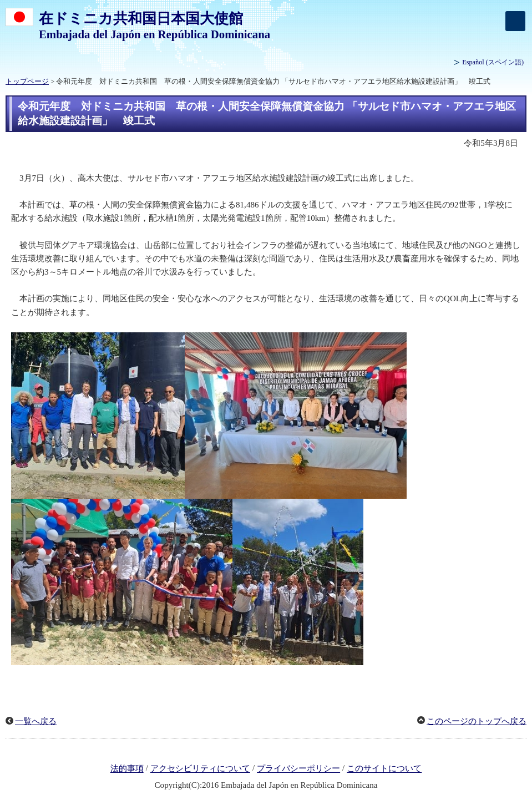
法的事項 (127, 769)
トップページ (27, 82)
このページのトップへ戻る (477, 721)
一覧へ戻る (36, 721)
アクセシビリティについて (200, 769)
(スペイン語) (493, 62)
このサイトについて (384, 769)
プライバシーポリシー (298, 769)
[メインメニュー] (515, 21)
